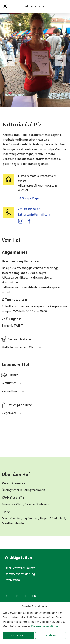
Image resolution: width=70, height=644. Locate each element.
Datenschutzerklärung (20, 574)
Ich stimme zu (18, 635)
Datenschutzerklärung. (46, 626)
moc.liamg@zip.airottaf (34, 215)
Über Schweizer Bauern (20, 568)
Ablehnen (51, 635)
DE (7, 596)
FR (16, 596)
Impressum (12, 580)
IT (25, 596)
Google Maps (30, 198)
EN (34, 596)
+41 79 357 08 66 (29, 209)
